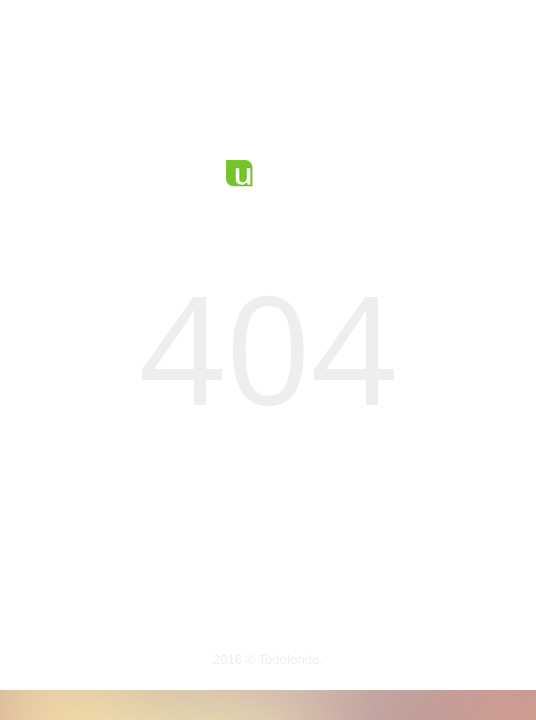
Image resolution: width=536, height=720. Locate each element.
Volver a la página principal (267, 573)
